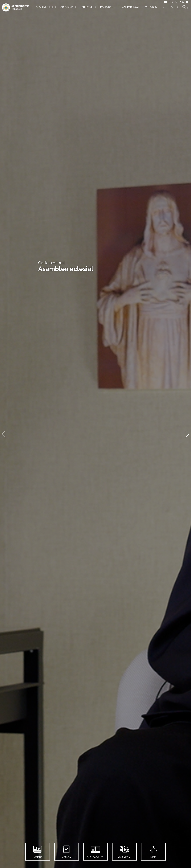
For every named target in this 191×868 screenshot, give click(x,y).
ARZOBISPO (67, 7)
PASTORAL (107, 7)
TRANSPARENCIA (129, 7)
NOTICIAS (38, 851)
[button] (4, 434)
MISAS (153, 851)
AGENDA (67, 851)
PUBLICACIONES (95, 851)
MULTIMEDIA (124, 851)
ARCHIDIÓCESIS (45, 7)
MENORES (151, 7)
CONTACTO (170, 7)
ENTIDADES (87, 7)
